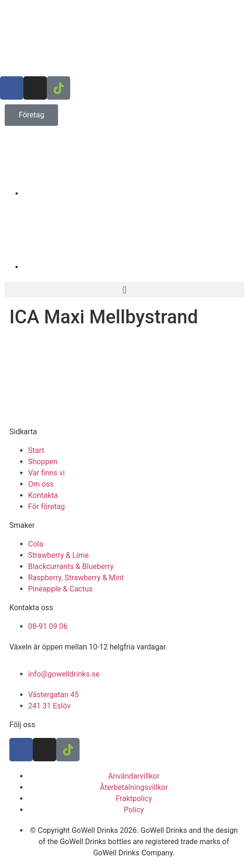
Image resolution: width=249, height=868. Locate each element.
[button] (124, 290)
